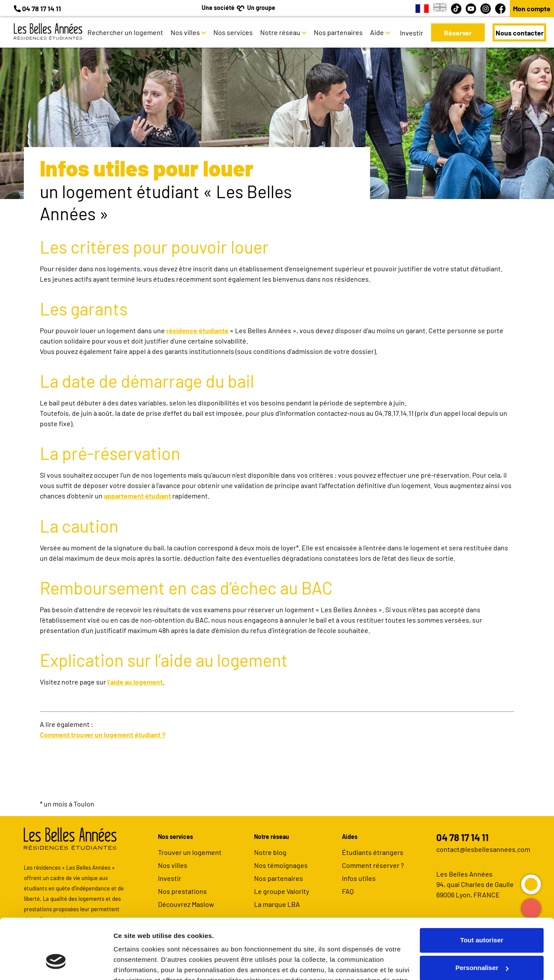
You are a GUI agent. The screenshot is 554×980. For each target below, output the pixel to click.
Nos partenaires (338, 32)
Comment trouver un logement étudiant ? (103, 734)
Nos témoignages (281, 865)
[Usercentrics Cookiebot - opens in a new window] (56, 963)
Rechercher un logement (125, 32)
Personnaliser (482, 916)
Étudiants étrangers (373, 852)
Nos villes (185, 32)
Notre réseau (280, 32)
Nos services (233, 32)
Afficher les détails (143, 963)
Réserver (458, 33)
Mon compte (532, 8)
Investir (412, 33)
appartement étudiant (137, 496)
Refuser (482, 944)
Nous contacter (520, 33)
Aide (377, 32)
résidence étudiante (197, 330)
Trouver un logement (190, 852)
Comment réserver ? (373, 865)
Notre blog (270, 852)
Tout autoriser (482, 888)
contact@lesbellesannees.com (483, 849)
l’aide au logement (135, 682)
